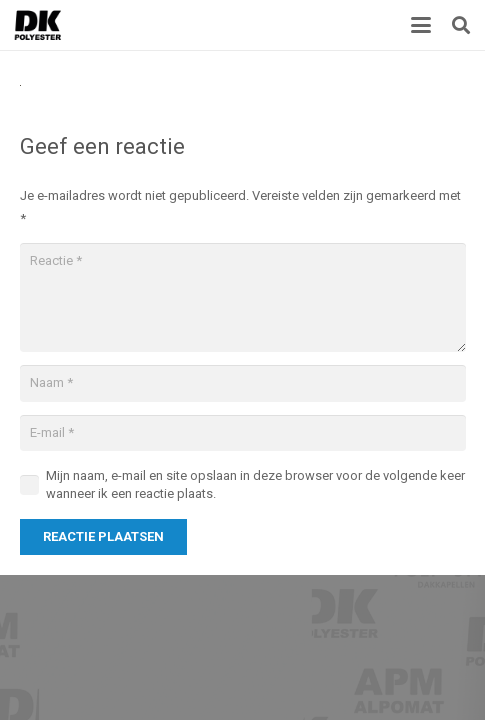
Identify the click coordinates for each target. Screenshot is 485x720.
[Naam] (243, 383)
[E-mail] (243, 433)
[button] (421, 25)
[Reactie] (243, 297)
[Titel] (38, 25)
